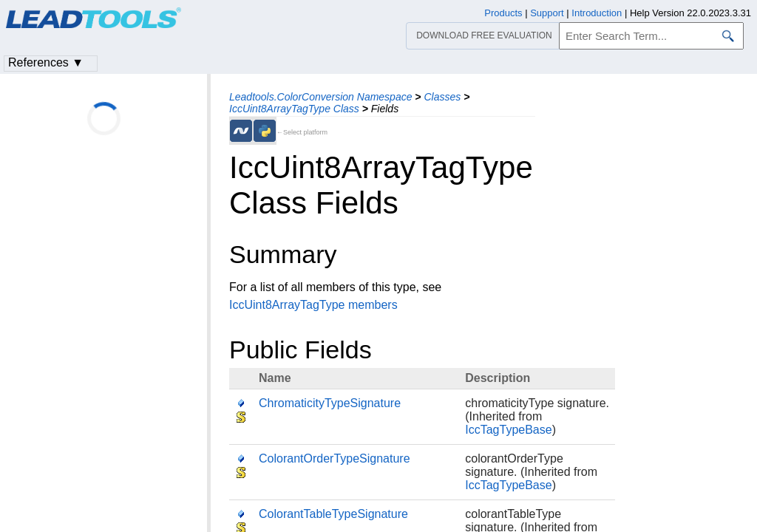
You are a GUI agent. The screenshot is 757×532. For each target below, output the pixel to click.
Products (503, 13)
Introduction (597, 13)
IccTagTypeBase (508, 430)
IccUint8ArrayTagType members (313, 305)
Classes (442, 97)
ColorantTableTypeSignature (333, 514)
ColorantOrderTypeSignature (335, 458)
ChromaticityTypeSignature (330, 403)
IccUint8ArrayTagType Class (294, 109)
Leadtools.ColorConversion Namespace (320, 97)
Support (547, 13)
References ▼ (46, 62)
